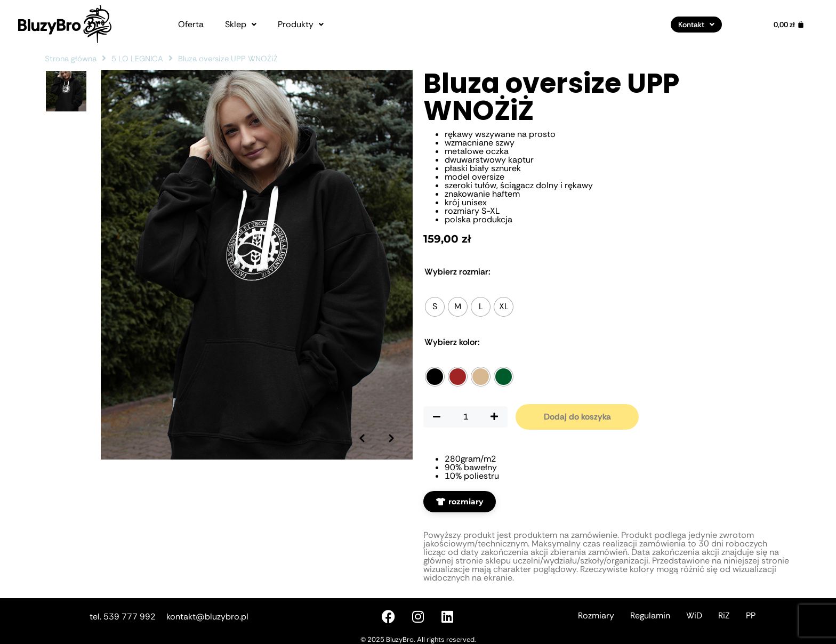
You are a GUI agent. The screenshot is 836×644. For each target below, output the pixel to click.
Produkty (301, 25)
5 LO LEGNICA (137, 59)
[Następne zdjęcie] (391, 438)
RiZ (724, 615)
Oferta (191, 25)
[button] (241, 25)
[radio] (435, 307)
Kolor (452, 342)
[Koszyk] (789, 25)
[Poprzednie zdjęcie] (362, 438)
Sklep (241, 25)
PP (751, 615)
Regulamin (650, 615)
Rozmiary (596, 615)
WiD (694, 615)
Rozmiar (457, 272)
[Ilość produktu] (465, 417)
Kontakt (696, 25)
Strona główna (71, 59)
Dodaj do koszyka (577, 417)
